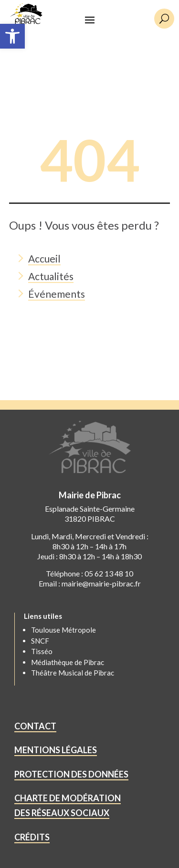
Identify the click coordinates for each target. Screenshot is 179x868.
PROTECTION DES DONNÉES (71, 774)
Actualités (51, 276)
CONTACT (35, 726)
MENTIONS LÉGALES (56, 750)
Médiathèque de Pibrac (68, 662)
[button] (12, 36)
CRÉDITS (32, 837)
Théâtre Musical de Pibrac (73, 673)
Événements (57, 294)
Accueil (44, 258)
